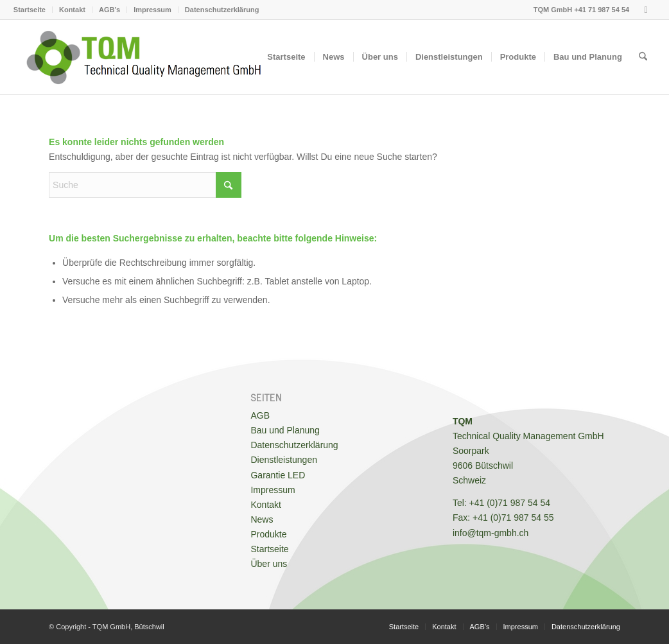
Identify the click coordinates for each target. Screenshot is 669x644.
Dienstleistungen (284, 460)
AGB (260, 415)
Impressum (152, 10)
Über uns (269, 564)
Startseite (30, 10)
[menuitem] (33, 10)
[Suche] (643, 57)
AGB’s (109, 10)
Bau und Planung (285, 430)
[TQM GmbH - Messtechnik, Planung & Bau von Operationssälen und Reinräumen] (144, 57)
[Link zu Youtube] (646, 10)
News (262, 519)
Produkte (268, 534)
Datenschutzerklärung (222, 10)
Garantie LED (278, 475)
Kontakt (72, 10)
